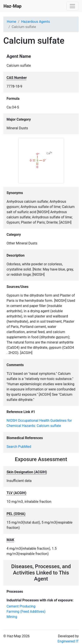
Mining (12, 617)
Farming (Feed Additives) (26, 612)
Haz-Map (12, 6)
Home (11, 22)
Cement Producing (21, 606)
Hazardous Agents (36, 22)
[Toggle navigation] (72, 6)
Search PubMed (19, 447)
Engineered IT (68, 641)
